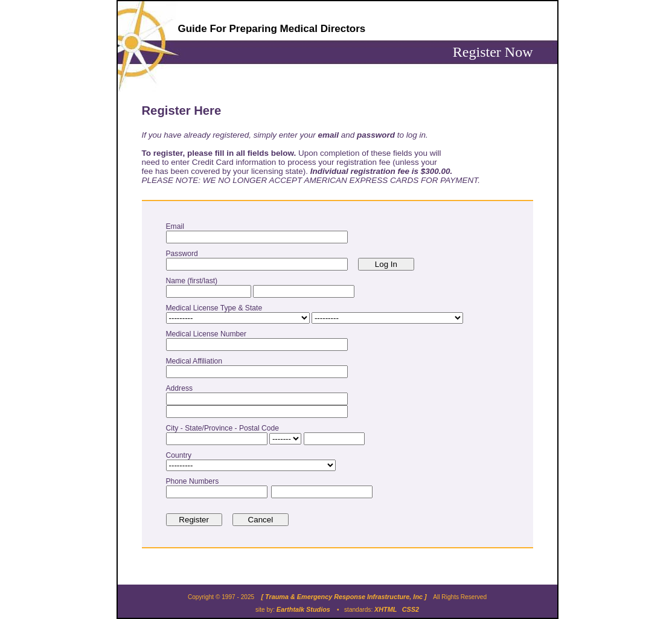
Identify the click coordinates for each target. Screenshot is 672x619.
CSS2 (411, 609)
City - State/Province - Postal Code (225, 428)
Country (181, 455)
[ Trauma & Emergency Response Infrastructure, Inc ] (344, 597)
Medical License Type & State (216, 308)
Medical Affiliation (196, 361)
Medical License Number (208, 334)
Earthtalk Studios (303, 609)
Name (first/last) (194, 281)
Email (177, 226)
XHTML (386, 609)
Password (184, 254)
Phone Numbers (194, 481)
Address (181, 388)
